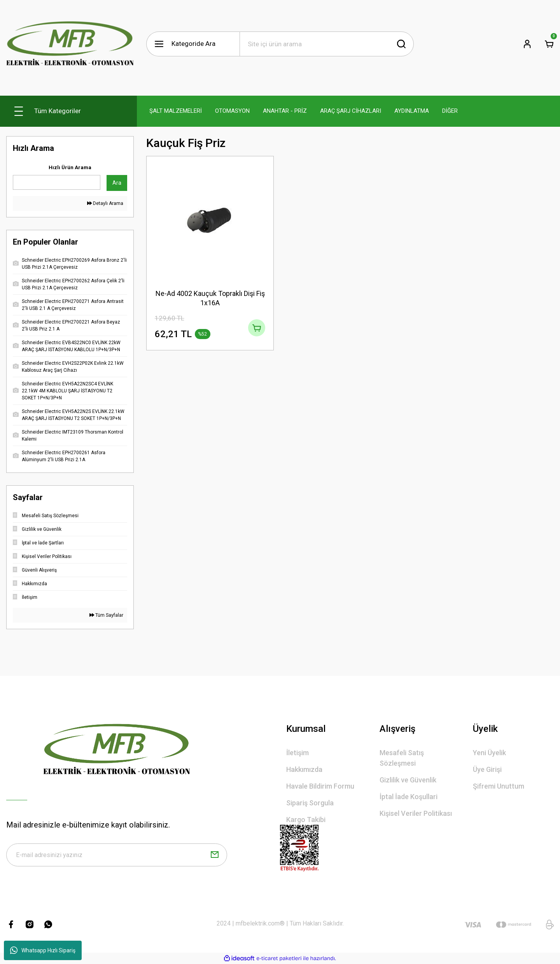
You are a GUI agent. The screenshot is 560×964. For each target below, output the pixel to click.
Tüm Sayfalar (106, 615)
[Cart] (549, 44)
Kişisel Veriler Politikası (416, 813)
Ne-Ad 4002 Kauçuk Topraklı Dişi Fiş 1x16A (210, 298)
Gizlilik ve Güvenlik (408, 780)
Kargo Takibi (306, 820)
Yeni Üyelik (489, 753)
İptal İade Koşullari (409, 797)
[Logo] (70, 44)
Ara (117, 183)
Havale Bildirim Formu (320, 786)
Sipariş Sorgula (310, 803)
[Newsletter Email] (117, 856)
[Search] (327, 44)
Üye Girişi (487, 769)
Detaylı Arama (105, 203)
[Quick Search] (57, 182)
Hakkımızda (304, 769)
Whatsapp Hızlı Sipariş (43, 950)
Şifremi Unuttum (499, 786)
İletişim (297, 753)
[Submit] (215, 856)
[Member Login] (527, 44)
